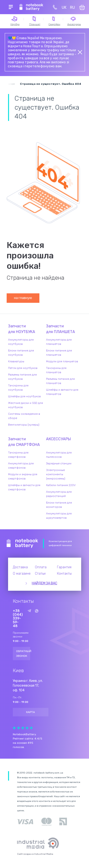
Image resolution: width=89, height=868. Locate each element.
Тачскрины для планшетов (56, 370)
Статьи (40, 574)
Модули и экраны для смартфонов (23, 476)
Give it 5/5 (31, 728)
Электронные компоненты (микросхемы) (56, 474)
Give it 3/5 (23, 728)
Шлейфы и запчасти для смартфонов (24, 487)
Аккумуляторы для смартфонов (21, 466)
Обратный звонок (23, 654)
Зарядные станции (59, 463)
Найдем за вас (44, 583)
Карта (30, 712)
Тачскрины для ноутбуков (18, 388)
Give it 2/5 (19, 728)
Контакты (64, 574)
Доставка (20, 567)
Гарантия (64, 567)
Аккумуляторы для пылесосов (59, 455)
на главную (23, 298)
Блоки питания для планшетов (59, 353)
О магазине (22, 574)
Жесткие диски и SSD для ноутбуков (26, 405)
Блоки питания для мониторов (59, 505)
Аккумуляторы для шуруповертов (59, 516)
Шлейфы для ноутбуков (24, 396)
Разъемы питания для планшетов (60, 381)
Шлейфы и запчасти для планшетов (62, 392)
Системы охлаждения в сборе (24, 416)
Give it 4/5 (27, 728)
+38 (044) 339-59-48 (18, 619)
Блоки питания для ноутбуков (21, 353)
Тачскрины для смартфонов (18, 455)
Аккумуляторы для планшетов (59, 342)
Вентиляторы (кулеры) (24, 425)
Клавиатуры (16, 361)
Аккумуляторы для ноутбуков (21, 342)
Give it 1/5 (14, 728)
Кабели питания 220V (61, 485)
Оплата (41, 567)
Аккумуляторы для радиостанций (59, 494)
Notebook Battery (22, 543)
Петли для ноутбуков (23, 368)
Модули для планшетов (62, 361)
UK (64, 7)
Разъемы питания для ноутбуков (22, 377)
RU (73, 7)
